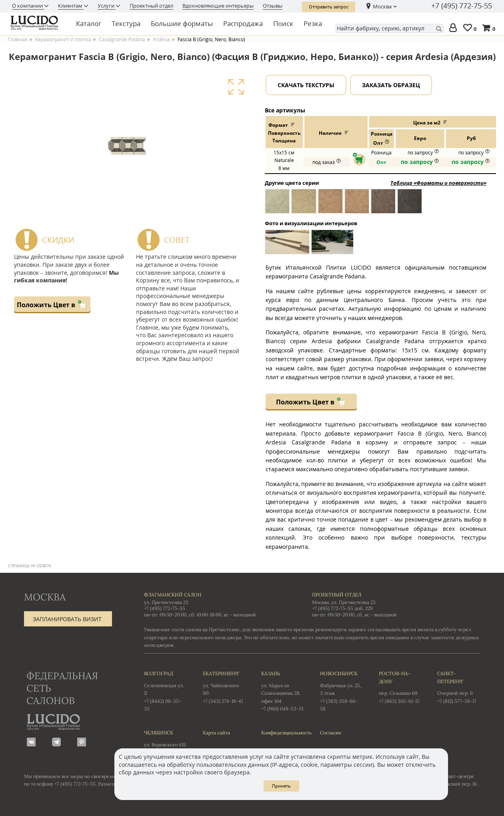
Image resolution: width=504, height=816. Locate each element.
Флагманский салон (173, 595)
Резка (313, 23)
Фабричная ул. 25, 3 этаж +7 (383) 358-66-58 (341, 691)
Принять (281, 786)
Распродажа (243, 23)
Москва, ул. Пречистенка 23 (344, 602)
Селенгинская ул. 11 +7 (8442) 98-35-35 (165, 691)
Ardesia (161, 40)
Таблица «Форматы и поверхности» (438, 183)
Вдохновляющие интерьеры (218, 6)
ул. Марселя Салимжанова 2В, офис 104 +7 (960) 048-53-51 (283, 691)
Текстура (126, 23)
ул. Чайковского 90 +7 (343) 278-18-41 (224, 687)
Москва (382, 6)
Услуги (107, 6)
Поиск (283, 23)
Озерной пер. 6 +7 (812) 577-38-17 (459, 687)
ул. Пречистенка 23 (166, 602)
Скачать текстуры (306, 85)
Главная (18, 40)
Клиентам (71, 6)
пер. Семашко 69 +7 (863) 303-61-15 (400, 687)
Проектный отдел (151, 6)
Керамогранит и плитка (63, 40)
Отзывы (273, 6)
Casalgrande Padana (122, 40)
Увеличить (236, 87)
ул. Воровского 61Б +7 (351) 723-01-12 (165, 742)
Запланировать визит (67, 619)
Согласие (331, 733)
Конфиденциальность (283, 733)
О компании (28, 6)
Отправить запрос (329, 7)
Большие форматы (182, 23)
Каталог (89, 23)
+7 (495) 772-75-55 (462, 6)
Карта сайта (216, 733)
